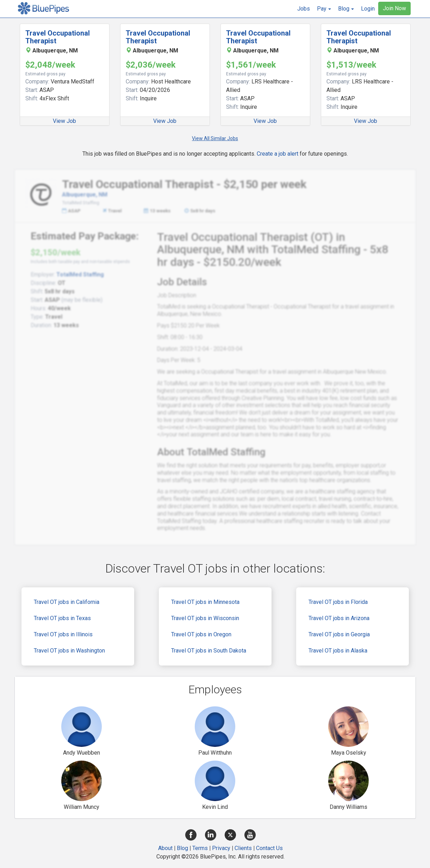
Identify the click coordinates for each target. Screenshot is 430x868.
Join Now (394, 8)
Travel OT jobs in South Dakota (209, 651)
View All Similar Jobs (215, 138)
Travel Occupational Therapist (58, 37)
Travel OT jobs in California (67, 602)
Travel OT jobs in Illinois (63, 634)
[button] (324, 9)
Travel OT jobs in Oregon (201, 634)
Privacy (221, 848)
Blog (182, 848)
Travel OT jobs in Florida (338, 602)
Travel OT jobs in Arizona (339, 618)
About (165, 848)
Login (368, 9)
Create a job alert (278, 154)
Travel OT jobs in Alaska (338, 651)
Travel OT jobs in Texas (62, 618)
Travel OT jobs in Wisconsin (205, 618)
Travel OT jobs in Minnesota (205, 602)
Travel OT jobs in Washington (69, 651)
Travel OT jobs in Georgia (339, 634)
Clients (243, 848)
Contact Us (269, 848)
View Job (64, 121)
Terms (200, 848)
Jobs (304, 9)
